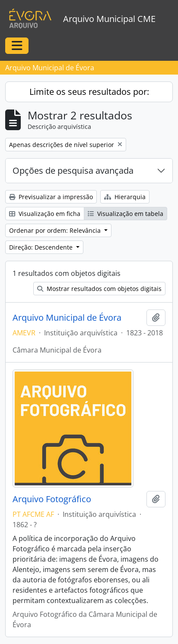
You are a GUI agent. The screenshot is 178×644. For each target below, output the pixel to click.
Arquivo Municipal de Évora (67, 318)
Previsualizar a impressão (51, 197)
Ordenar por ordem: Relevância (56, 230)
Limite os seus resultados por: (89, 92)
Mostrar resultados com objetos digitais (99, 289)
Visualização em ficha (45, 214)
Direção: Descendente (42, 247)
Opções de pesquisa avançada (73, 170)
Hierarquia (125, 197)
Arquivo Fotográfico (52, 499)
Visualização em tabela (126, 214)
